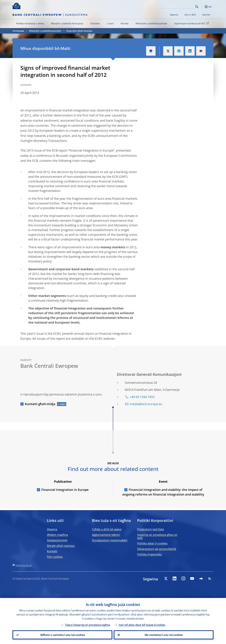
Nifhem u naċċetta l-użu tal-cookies (62, 635)
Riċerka (125, 23)
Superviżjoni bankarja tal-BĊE (192, 23)
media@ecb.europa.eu (146, 404)
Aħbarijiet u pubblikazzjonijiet (151, 23)
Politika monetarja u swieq (30, 23)
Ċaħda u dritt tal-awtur (107, 529)
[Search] (178, 6)
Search (197, 7)
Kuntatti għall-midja (40, 404)
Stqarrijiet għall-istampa (79, 31)
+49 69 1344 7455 (142, 397)
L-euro (110, 23)
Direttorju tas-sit (24, 565)
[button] (202, 7)
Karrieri (206, 15)
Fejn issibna (55, 557)
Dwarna (174, 15)
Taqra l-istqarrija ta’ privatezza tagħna (87, 625)
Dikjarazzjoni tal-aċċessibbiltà (157, 549)
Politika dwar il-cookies (152, 543)
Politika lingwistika (149, 554)
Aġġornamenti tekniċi (106, 535)
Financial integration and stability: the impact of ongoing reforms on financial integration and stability (163, 492)
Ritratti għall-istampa (61, 546)
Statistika (95, 23)
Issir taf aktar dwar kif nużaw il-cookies (142, 625)
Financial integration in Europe (65, 490)
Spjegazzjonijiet (57, 540)
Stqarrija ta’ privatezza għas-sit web (157, 536)
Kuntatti (52, 551)
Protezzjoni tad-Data (151, 529)
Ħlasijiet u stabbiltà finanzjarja (67, 23)
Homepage (18, 31)
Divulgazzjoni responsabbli (110, 540)
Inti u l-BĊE (190, 15)
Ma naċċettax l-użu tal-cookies (164, 635)
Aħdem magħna (57, 535)
